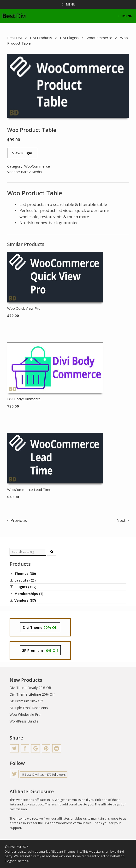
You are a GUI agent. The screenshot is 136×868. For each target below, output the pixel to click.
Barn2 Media (31, 172)
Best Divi (15, 38)
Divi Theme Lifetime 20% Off (32, 694)
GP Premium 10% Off (26, 701)
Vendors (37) (25, 600)
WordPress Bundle (24, 721)
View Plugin (22, 153)
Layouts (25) (25, 580)
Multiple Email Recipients (29, 708)
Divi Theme (40, 627)
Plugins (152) (25, 587)
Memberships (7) (29, 594)
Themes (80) (25, 574)
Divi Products (41, 38)
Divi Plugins (69, 38)
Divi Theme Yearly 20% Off (30, 688)
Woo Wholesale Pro (25, 714)
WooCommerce (99, 38)
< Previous (17, 520)
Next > (123, 520)
